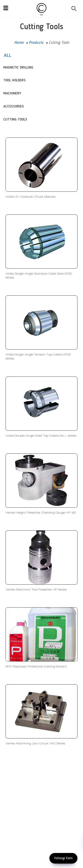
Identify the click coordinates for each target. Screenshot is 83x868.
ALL (8, 55)
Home (19, 43)
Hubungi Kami (63, 858)
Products (36, 43)
